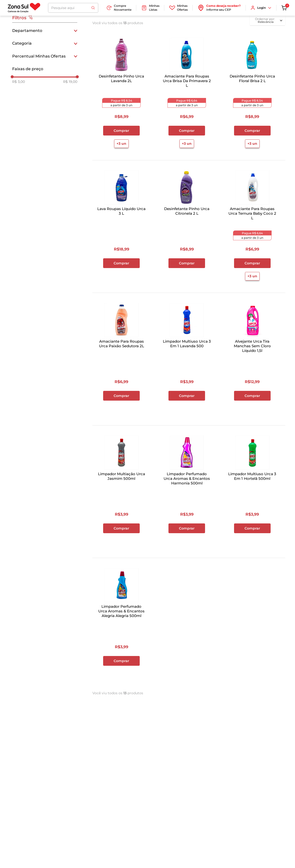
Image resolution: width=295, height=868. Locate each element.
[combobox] (73, 8)
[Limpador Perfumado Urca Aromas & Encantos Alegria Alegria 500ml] (121, 623)
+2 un (187, 409)
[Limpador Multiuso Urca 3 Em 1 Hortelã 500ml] (252, 491)
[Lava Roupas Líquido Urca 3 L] (121, 225)
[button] (45, 31)
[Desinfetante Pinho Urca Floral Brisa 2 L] (252, 93)
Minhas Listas (150, 8)
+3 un (121, 144)
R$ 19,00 (70, 82)
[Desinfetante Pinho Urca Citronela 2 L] (187, 225)
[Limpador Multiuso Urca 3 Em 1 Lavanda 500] (187, 358)
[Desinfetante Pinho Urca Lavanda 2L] (121, 93)
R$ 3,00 (19, 82)
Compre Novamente (119, 8)
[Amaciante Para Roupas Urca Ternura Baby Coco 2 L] (252, 225)
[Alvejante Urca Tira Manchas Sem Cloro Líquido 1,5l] (252, 358)
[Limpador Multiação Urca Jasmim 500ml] (121, 491)
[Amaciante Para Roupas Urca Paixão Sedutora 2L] (121, 358)
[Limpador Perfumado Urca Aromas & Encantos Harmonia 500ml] (187, 491)
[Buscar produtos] (93, 8)
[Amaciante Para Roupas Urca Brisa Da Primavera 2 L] (187, 93)
